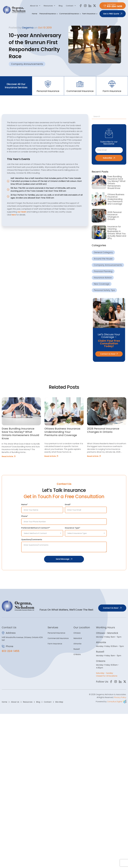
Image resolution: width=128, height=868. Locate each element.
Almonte (77, 644)
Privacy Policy (120, 700)
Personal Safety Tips (104, 290)
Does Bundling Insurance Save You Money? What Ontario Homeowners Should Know (116, 182)
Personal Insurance (48, 14)
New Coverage (102, 284)
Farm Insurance (89, 14)
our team (22, 212)
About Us (35, 6)
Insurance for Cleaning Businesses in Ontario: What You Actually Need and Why (117, 233)
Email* (68, 505)
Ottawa (77, 633)
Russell (77, 649)
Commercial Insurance (70, 14)
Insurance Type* (73, 528)
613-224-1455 (11, 651)
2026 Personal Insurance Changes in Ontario (114, 216)
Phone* (25, 516)
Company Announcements (27, 64)
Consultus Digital (115, 705)
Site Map (59, 705)
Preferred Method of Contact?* (36, 528)
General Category (103, 252)
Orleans (77, 654)
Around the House (103, 259)
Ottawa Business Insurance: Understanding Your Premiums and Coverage (116, 199)
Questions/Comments (32, 540)
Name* (25, 505)
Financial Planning (103, 271)
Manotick (78, 638)
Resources (49, 6)
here (14, 215)
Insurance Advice (103, 278)
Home (35, 14)
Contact (71, 6)
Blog (61, 6)
